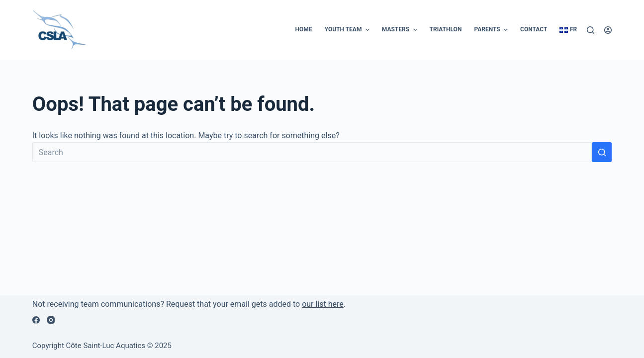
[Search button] (602, 152)
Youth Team (348, 30)
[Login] (608, 30)
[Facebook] (36, 320)
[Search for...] (312, 152)
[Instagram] (51, 320)
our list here (323, 304)
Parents (492, 30)
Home (304, 29)
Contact (534, 29)
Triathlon (446, 29)
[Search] (591, 30)
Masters (401, 30)
